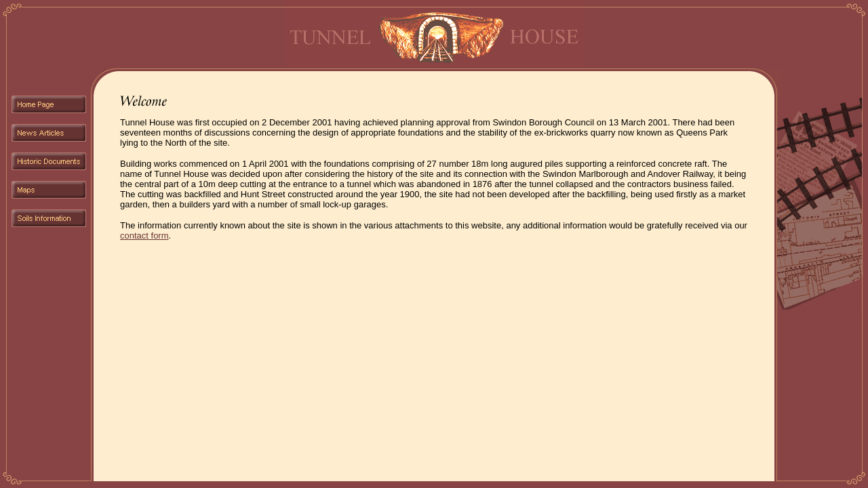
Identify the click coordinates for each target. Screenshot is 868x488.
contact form (144, 236)
